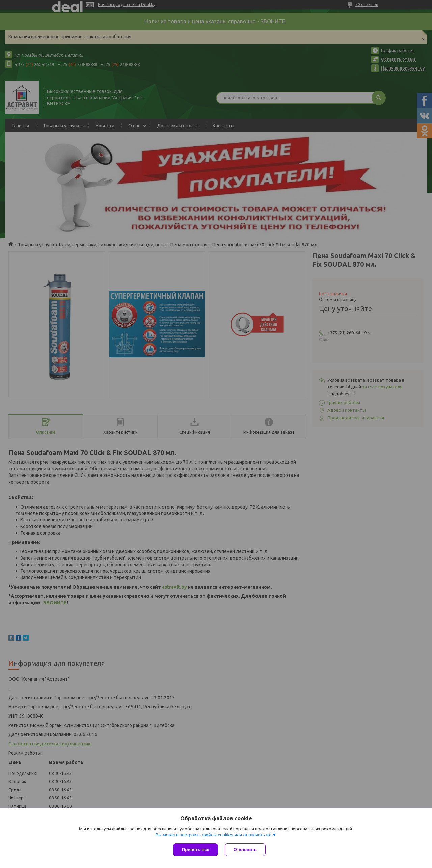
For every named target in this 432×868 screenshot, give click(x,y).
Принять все (196, 850)
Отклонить (245, 850)
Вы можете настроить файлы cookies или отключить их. (214, 835)
